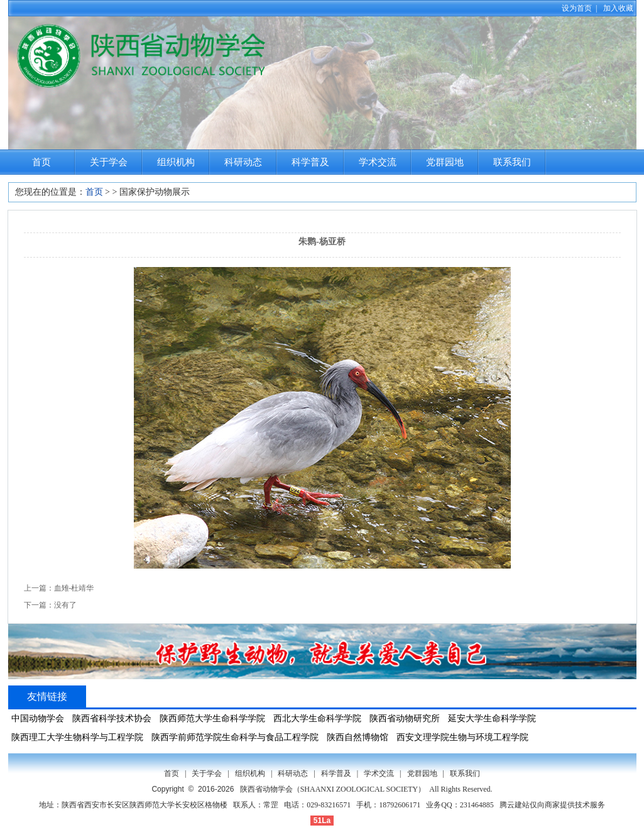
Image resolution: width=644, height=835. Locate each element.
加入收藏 (618, 8)
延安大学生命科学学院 (492, 718)
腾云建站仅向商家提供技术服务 (552, 805)
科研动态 (243, 162)
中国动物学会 (38, 718)
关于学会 (109, 162)
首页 (41, 162)
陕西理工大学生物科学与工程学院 (77, 737)
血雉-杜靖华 (74, 588)
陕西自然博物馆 (357, 737)
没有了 (65, 605)
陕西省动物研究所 (405, 718)
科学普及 (310, 162)
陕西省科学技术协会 (112, 718)
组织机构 (176, 162)
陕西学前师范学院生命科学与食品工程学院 (235, 737)
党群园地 (445, 162)
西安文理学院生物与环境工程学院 (462, 737)
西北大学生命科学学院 (317, 718)
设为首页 (577, 8)
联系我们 (512, 162)
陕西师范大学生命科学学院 (212, 718)
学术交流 (378, 162)
